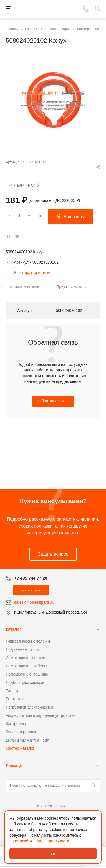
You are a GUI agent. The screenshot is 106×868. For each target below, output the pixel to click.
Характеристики (25, 287)
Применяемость (71, 287)
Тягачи (12, 691)
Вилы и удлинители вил (27, 740)
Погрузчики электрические (30, 707)
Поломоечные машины (27, 674)
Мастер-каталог (20, 748)
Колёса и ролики (21, 732)
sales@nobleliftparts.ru (34, 602)
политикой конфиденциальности (39, 841)
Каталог (13, 629)
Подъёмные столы (23, 649)
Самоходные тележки (25, 658)
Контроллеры (18, 724)
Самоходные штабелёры (29, 666)
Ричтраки (14, 699)
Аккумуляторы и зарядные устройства (41, 715)
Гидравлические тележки (29, 641)
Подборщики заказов (25, 682)
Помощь (14, 765)
